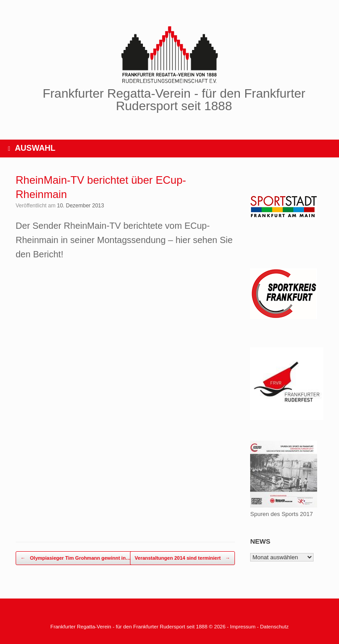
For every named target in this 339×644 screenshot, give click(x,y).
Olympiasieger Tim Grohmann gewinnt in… (75, 558)
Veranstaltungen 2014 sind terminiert (183, 558)
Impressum (243, 627)
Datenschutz (274, 627)
